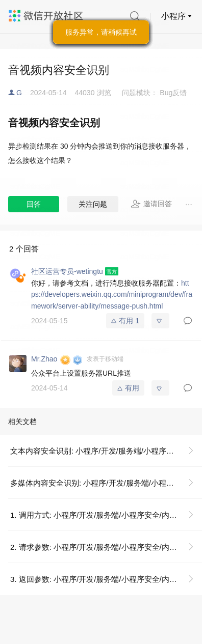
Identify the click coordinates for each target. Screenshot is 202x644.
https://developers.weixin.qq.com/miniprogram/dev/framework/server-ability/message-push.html (112, 295)
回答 (34, 204)
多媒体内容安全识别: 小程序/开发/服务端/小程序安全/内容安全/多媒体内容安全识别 (106, 483)
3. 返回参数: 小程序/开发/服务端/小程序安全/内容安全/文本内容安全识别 (106, 579)
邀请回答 (151, 204)
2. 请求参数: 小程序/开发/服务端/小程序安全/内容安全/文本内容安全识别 (106, 547)
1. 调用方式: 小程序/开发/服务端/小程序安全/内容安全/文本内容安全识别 (106, 515)
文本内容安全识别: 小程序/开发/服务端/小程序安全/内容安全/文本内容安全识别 (106, 451)
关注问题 (93, 204)
